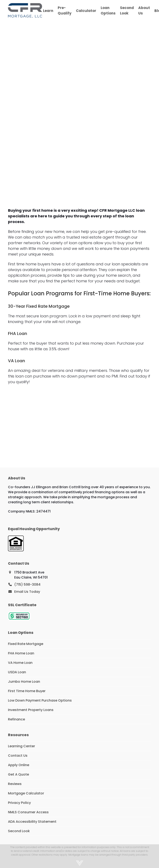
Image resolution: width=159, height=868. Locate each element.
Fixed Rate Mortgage (26, 644)
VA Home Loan (20, 663)
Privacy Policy (19, 803)
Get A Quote (18, 774)
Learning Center (22, 746)
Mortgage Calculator (26, 793)
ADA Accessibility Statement (32, 822)
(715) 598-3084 (27, 585)
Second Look (19, 831)
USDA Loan (17, 672)
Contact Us (18, 756)
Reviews (15, 784)
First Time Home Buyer (27, 691)
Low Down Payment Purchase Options (40, 700)
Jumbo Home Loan (24, 682)
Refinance (16, 719)
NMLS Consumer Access (28, 812)
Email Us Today (27, 592)
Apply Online (19, 765)
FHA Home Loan (21, 653)
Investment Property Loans (31, 710)
